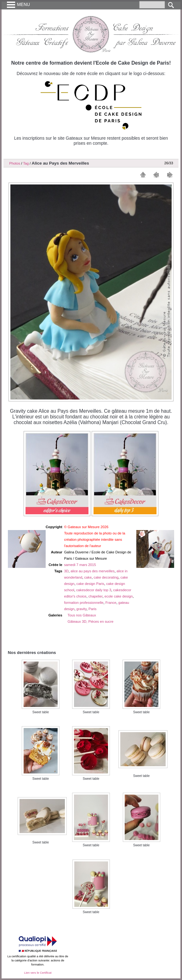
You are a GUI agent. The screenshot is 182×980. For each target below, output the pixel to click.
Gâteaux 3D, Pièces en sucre (91, 621)
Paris (93, 609)
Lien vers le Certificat (38, 973)
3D (66, 571)
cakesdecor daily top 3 (94, 590)
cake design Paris (90, 584)
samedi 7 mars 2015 (80, 565)
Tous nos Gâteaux (82, 615)
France (111, 603)
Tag (26, 163)
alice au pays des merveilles (93, 571)
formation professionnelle (84, 603)
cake (88, 577)
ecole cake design (119, 596)
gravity (82, 609)
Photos (15, 163)
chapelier (96, 596)
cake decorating (106, 577)
